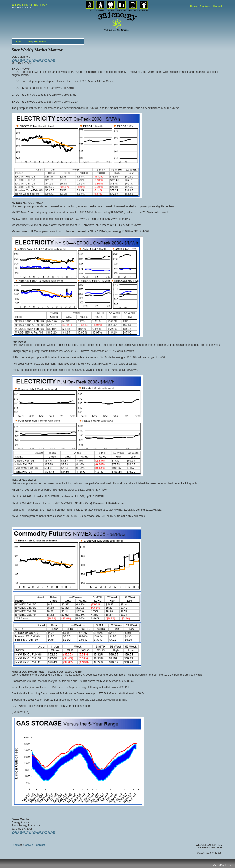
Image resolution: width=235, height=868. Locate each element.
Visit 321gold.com (223, 865)
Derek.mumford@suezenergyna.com (34, 60)
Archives (205, 6)
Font (19, 42)
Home (194, 6)
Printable (40, 42)
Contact (217, 6)
